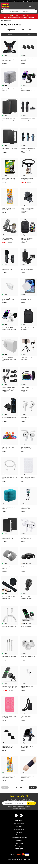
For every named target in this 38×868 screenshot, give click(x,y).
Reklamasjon (19, 835)
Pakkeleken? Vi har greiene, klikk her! (19, 16)
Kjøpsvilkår (19, 840)
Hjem (2, 21)
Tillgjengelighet (19, 843)
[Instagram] (22, 815)
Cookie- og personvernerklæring (19, 838)
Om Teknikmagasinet (19, 824)
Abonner (32, 803)
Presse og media (19, 846)
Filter (10, 35)
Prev (5, 787)
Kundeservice (19, 827)
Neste (33, 787)
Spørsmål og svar (19, 849)
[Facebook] (17, 815)
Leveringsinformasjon (19, 829)
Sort (28, 35)
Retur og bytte (19, 832)
